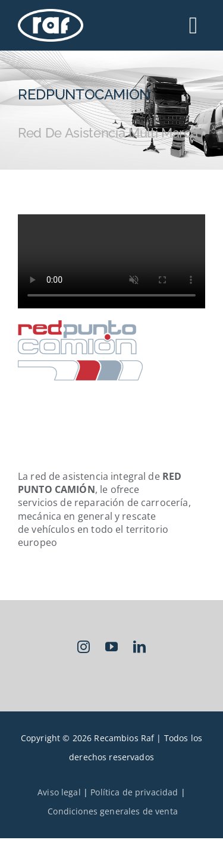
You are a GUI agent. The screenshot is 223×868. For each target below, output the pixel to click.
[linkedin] (139, 647)
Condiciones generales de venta (113, 811)
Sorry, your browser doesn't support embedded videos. (111, 261)
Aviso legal (59, 792)
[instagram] (84, 647)
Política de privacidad (134, 792)
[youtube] (111, 647)
